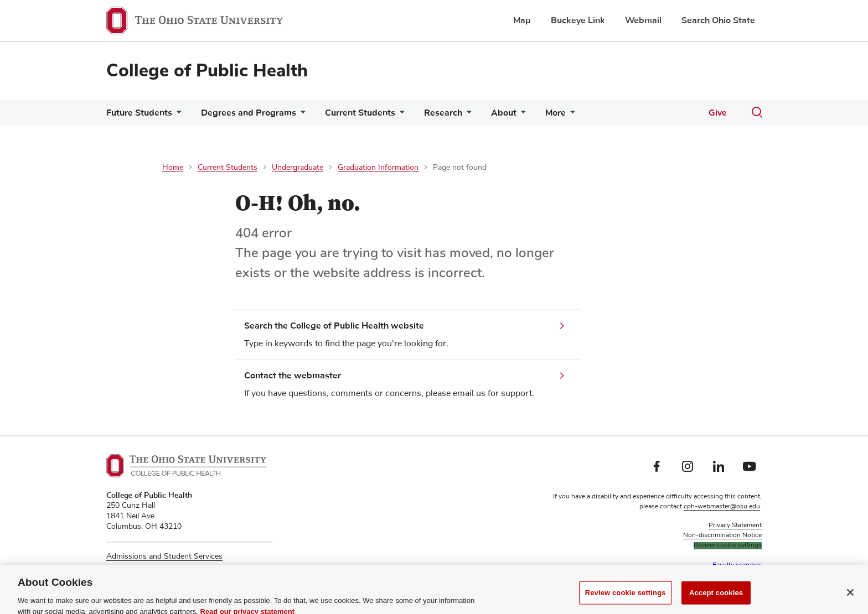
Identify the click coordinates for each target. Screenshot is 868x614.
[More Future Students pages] (177, 115)
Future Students (139, 113)
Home (173, 168)
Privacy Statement (735, 525)
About (504, 113)
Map (522, 20)
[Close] (850, 599)
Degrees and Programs (249, 113)
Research (443, 113)
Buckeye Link (578, 20)
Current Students (360, 113)
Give (718, 113)
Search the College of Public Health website (334, 326)
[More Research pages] (467, 115)
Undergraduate (298, 168)
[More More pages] (570, 115)
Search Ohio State (718, 20)
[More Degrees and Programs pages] (301, 115)
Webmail (643, 20)
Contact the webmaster (293, 376)
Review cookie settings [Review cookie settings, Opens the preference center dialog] (626, 599)
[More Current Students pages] (400, 115)
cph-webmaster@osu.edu (722, 507)
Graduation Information (378, 168)
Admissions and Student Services (164, 556)
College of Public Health (207, 71)
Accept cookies (716, 599)
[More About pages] (521, 115)
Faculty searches (737, 565)
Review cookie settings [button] (728, 545)
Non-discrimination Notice (722, 535)
